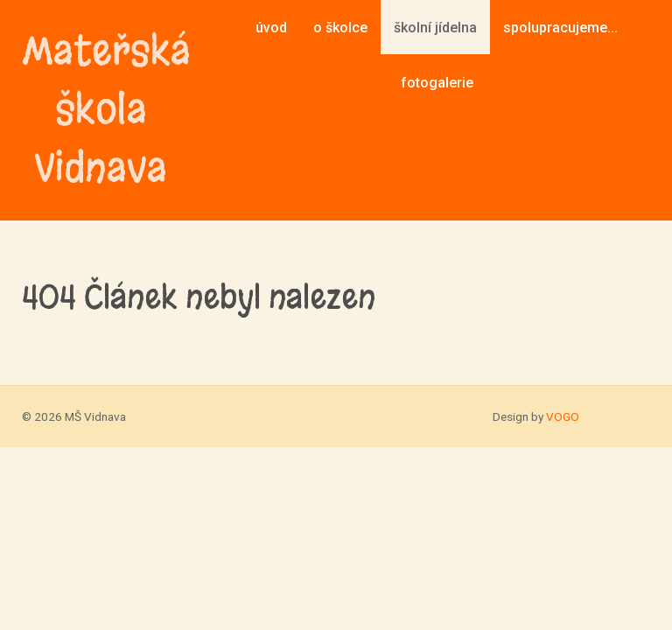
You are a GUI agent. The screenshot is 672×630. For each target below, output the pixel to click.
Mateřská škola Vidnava (101, 109)
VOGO (563, 416)
